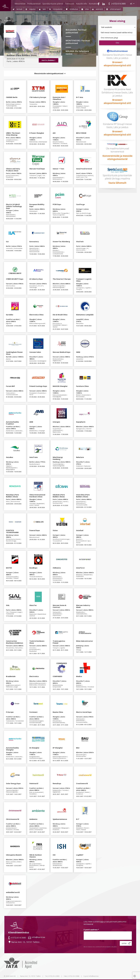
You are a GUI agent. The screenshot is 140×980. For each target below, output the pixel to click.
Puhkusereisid (34, 4)
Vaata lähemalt (117, 183)
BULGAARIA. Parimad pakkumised (76, 31)
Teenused (70, 4)
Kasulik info (82, 4)
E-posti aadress (91, 930)
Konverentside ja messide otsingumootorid (117, 157)
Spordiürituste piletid (53, 4)
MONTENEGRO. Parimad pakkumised (78, 42)
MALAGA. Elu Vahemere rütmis (77, 52)
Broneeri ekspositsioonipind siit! (117, 101)
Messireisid (20, 4)
